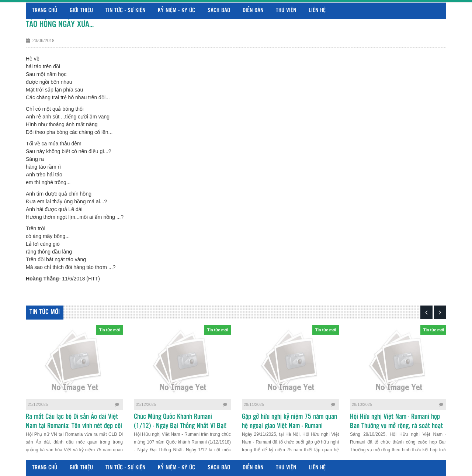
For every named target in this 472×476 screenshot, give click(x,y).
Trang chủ (45, 11)
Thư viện (286, 11)
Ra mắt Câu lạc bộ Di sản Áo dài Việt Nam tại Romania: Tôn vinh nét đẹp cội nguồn (74, 426)
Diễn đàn (253, 11)
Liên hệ (317, 11)
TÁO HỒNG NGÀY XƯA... (60, 25)
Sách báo (219, 11)
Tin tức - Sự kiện (125, 11)
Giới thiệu (81, 11)
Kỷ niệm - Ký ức (176, 11)
